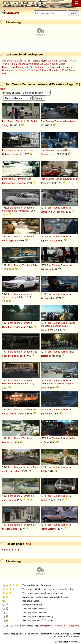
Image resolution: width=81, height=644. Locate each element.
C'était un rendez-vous (14, 327)
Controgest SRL (46, 626)
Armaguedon (48, 298)
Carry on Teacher (57, 61)
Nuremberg (55, 70)
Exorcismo (46, 414)
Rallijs (44, 471)
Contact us (60, 626)
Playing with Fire (25, 67)
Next (2, 89)
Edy (35, 265)
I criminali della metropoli (18, 209)
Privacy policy (74, 626)
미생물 (35, 64)
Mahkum (70, 121)
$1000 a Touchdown (19, 64)
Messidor (7, 442)
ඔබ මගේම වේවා (24, 70)
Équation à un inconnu (53, 212)
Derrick (44, 500)
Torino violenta (49, 529)
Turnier (20, 121)
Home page (13, 12)
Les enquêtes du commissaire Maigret (58, 326)
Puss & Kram (41, 70)
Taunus (12, 121)
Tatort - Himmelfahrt (13, 297)
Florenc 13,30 (39, 61)
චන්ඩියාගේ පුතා (48, 64)
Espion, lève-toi (49, 241)
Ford (5, 121)
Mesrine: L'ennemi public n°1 (18, 383)
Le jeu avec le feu (44, 67)
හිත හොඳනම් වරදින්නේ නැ (16, 61)
